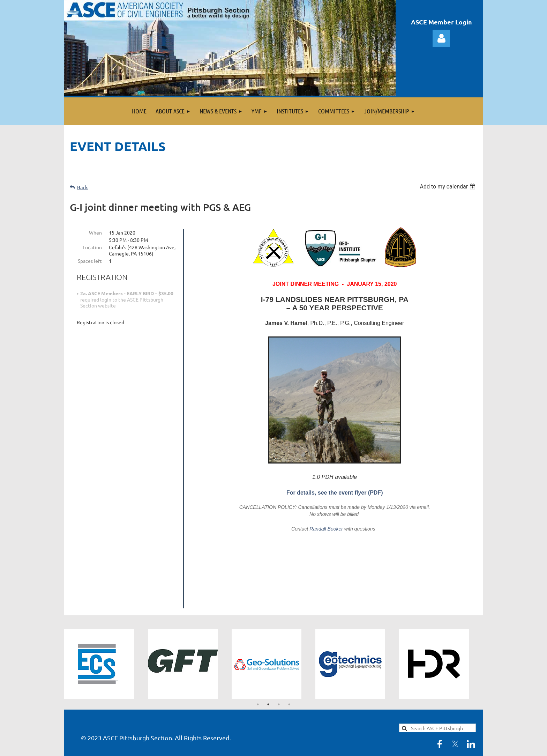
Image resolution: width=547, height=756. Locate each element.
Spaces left (90, 261)
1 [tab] (258, 631)
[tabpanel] (106, 591)
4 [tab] (289, 631)
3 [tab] (279, 631)
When (95, 232)
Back (83, 187)
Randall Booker (326, 529)
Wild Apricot (400, 747)
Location (92, 247)
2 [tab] (268, 631)
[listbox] (448, 187)
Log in (441, 38)
